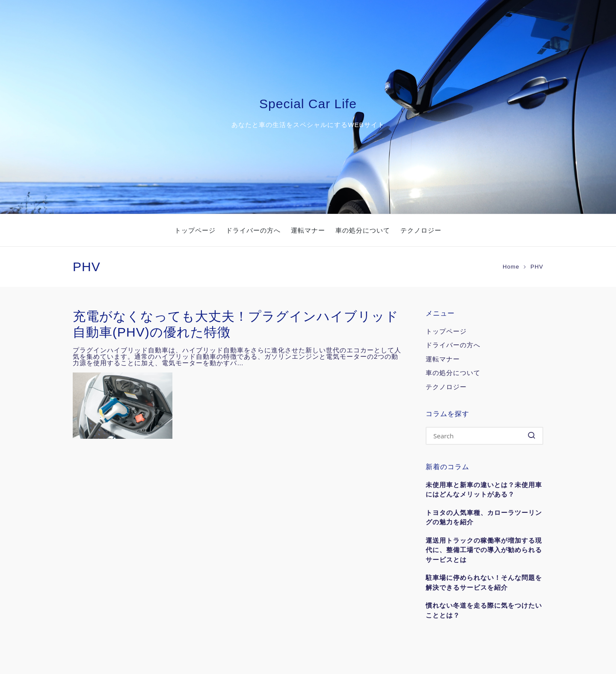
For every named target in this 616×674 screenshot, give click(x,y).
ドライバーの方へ (453, 345)
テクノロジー (446, 387)
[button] (532, 436)
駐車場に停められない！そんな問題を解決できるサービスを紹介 (484, 582)
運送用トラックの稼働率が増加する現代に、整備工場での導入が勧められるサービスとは (484, 550)
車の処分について (453, 373)
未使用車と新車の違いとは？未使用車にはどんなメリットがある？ (484, 490)
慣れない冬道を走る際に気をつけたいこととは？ (484, 610)
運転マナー (443, 359)
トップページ (446, 331)
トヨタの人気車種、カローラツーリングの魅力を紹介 (484, 517)
